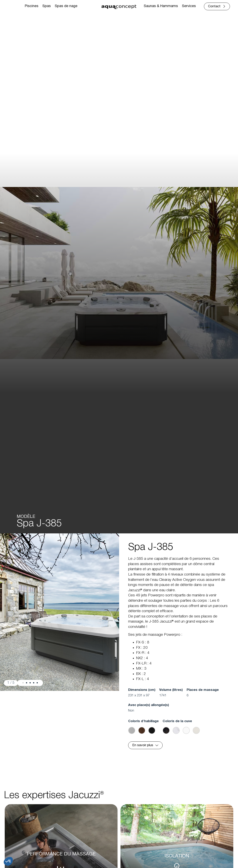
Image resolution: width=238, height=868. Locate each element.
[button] (23, 683)
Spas (47, 6)
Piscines (32, 6)
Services (189, 6)
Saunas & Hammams (161, 6)
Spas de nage (66, 6)
